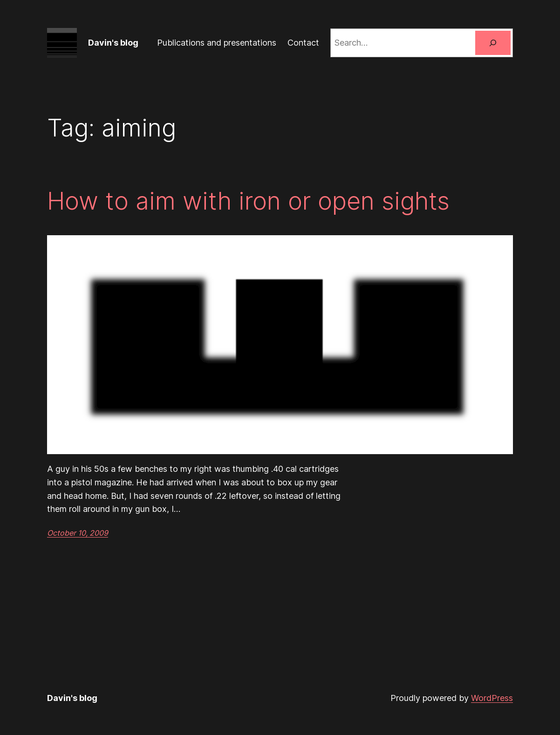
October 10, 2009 (78, 533)
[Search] (493, 43)
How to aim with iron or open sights (248, 201)
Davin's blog (113, 43)
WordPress (492, 698)
